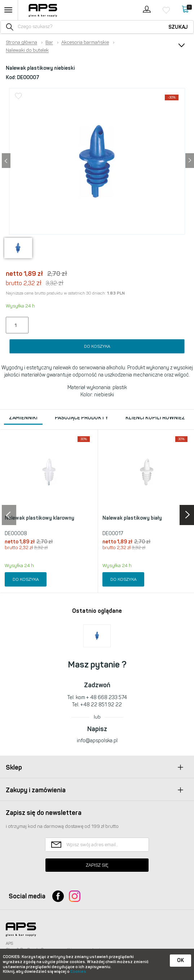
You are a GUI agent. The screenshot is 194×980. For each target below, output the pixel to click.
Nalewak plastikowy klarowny (39, 518)
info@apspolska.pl (97, 741)
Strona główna (21, 42)
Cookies (78, 972)
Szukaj (178, 27)
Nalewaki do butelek (27, 50)
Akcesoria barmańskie (85, 42)
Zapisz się (97, 865)
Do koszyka (97, 346)
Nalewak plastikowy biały (132, 518)
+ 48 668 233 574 (107, 698)
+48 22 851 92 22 (101, 705)
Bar (49, 42)
